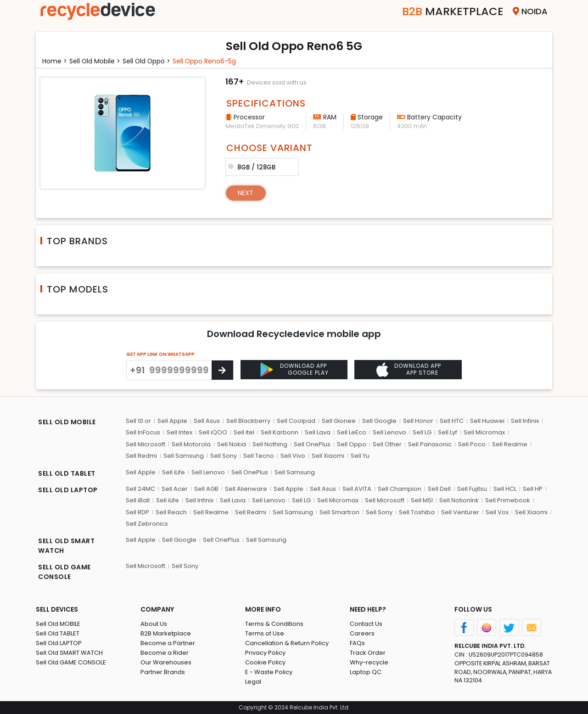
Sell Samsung (184, 456)
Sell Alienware (246, 489)
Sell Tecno (259, 456)
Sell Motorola (191, 444)
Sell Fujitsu (472, 489)
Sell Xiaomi (328, 456)
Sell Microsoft (146, 444)
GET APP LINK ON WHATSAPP (160, 354)
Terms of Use (265, 634)
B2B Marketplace (166, 634)
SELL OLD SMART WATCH (66, 546)
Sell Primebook (508, 500)
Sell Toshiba (417, 512)
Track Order (368, 653)
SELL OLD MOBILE (67, 422)
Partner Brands (163, 672)
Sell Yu (360, 456)
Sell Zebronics (147, 524)
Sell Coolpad (296, 421)
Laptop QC (366, 672)
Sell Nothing (270, 444)
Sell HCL (505, 489)
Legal (253, 682)
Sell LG (422, 432)
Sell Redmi (141, 456)
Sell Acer (175, 489)
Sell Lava (318, 432)
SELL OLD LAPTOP (68, 490)
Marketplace (453, 11)
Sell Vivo (293, 456)
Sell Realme (510, 444)
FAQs (357, 644)
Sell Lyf (448, 432)
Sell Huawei (487, 421)
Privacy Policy (265, 653)
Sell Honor (418, 421)
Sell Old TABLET (58, 634)
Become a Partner (168, 644)
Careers (362, 634)
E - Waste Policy (269, 672)
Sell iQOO (213, 432)
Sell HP (533, 489)
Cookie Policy (265, 663)
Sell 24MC (140, 489)
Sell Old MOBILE (58, 624)
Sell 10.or (138, 421)
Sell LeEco (352, 432)
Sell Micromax (484, 432)
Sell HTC (452, 421)
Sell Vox (497, 512)
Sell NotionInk (459, 500)
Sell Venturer (460, 512)
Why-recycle (369, 663)
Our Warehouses (166, 663)
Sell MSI (422, 500)
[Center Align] (222, 370)
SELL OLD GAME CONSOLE (64, 572)
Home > (55, 61)
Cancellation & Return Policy (287, 644)
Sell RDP (137, 512)
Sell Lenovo (389, 432)
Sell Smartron (339, 512)
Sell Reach (171, 512)
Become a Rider (165, 653)
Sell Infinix (525, 421)
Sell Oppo (352, 444)
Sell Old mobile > (95, 61)
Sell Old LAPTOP (59, 644)
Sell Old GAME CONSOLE (71, 663)
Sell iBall (138, 500)
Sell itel (244, 432)
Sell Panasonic (430, 444)
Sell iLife (174, 472)
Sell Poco (472, 444)
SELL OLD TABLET (67, 473)
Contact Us (366, 624)
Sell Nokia (232, 444)
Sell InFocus (143, 432)
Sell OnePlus (312, 444)
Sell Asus (207, 421)
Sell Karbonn (280, 432)
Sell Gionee (339, 421)
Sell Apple (172, 421)
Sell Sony (224, 456)
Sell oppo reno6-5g (206, 61)
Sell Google (379, 421)
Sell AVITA (357, 489)
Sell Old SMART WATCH (69, 653)
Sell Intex (179, 432)
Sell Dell (439, 489)
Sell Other (387, 444)
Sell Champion (400, 489)
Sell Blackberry (248, 421)
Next (246, 193)
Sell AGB (206, 489)
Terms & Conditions (274, 624)
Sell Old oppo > (147, 61)
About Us (154, 624)
